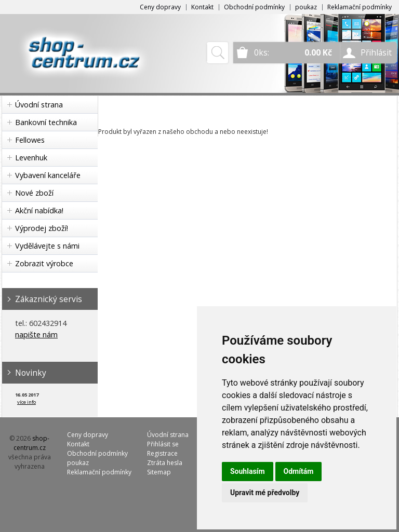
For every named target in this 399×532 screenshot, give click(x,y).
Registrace (162, 453)
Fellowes (30, 140)
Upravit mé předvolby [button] (265, 493)
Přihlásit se (163, 444)
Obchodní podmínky (254, 7)
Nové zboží (34, 193)
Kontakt (202, 7)
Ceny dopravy (160, 7)
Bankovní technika (46, 122)
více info (26, 402)
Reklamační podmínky (360, 7)
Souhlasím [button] (248, 471)
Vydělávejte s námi (47, 246)
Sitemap (159, 472)
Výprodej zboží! (42, 228)
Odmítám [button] (299, 471)
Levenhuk (31, 158)
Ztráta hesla (165, 463)
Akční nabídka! (39, 210)
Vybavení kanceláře (48, 175)
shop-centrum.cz (32, 443)
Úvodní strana (39, 105)
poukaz (306, 7)
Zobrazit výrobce (44, 263)
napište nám (36, 335)
